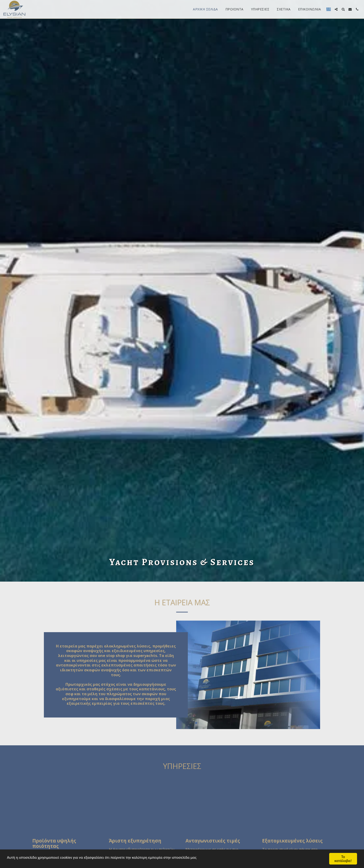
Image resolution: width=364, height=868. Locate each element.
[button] (336, 9)
